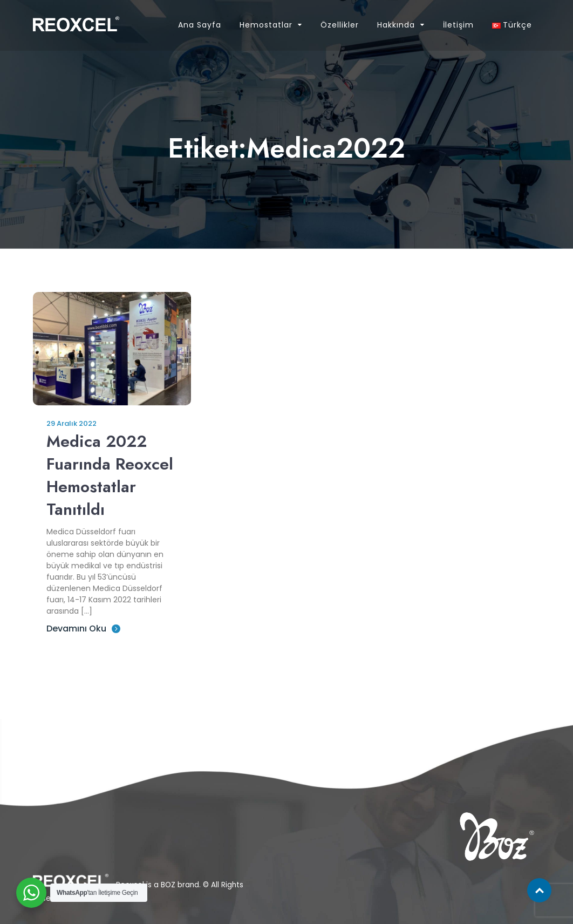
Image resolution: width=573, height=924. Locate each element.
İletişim (458, 25)
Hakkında (396, 25)
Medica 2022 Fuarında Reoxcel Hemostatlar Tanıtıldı (110, 475)
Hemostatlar (266, 25)
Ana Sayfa (200, 25)
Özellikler (340, 25)
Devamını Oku (83, 629)
